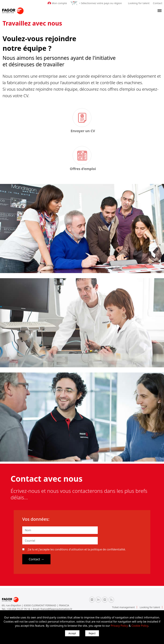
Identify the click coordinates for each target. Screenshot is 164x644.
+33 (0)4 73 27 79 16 (19, 609)
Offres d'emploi (83, 169)
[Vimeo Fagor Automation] (105, 600)
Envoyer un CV (83, 131)
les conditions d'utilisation (67, 549)
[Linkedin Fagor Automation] (98, 600)
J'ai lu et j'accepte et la (74, 549)
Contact (158, 3)
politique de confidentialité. (108, 549)
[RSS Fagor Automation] (111, 600)
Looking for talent (139, 3)
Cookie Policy (140, 626)
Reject (92, 633)
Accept (72, 633)
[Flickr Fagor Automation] (92, 600)
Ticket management (124, 607)
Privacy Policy (119, 626)
